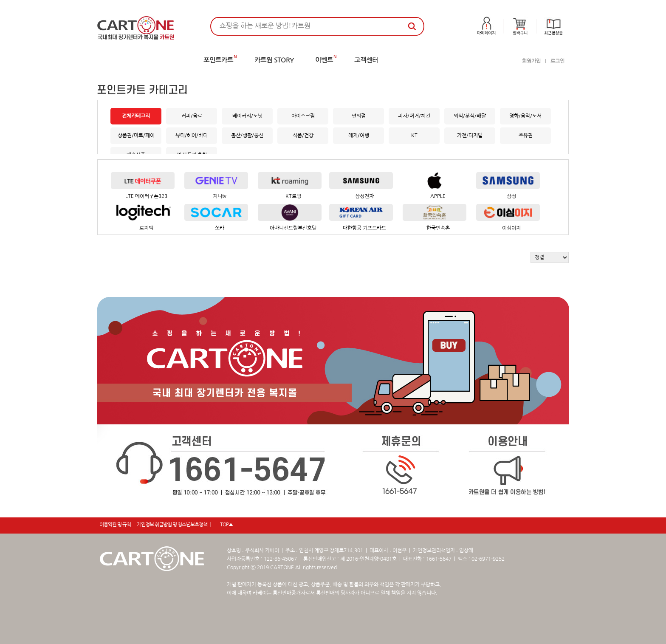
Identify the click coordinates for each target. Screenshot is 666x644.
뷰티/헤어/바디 (192, 136)
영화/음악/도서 (525, 116)
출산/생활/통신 (247, 136)
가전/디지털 (470, 136)
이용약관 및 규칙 (115, 525)
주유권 (526, 136)
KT (414, 136)
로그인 (557, 61)
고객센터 (366, 60)
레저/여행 (359, 136)
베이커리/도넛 (247, 116)
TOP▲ (226, 525)
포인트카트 (218, 60)
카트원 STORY (274, 60)
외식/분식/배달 (470, 116)
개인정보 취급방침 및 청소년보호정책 (172, 525)
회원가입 (531, 61)
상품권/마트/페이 (136, 136)
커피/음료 (192, 116)
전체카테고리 (136, 116)
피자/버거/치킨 (414, 116)
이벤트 (324, 60)
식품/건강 (303, 136)
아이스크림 (303, 116)
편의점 (359, 116)
